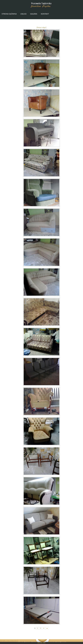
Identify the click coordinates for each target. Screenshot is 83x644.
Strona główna (9, 14)
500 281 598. (41, 643)
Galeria (34, 14)
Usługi (23, 14)
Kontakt (45, 14)
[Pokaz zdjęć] (41, 27)
